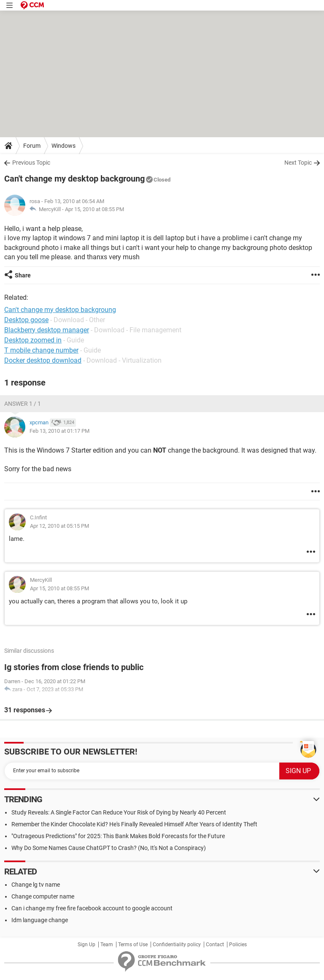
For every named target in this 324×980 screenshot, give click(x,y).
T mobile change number (41, 350)
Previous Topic (31, 163)
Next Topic (298, 163)
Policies (238, 945)
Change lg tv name (36, 885)
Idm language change (40, 920)
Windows (63, 146)
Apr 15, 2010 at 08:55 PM (94, 209)
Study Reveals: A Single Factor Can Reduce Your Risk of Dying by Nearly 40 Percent (119, 812)
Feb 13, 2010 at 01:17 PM (59, 431)
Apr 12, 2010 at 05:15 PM (59, 526)
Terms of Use (133, 945)
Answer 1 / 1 (23, 404)
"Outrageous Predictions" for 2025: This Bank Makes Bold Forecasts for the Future (118, 836)
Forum (32, 146)
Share (23, 275)
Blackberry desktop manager (47, 330)
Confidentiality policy (177, 945)
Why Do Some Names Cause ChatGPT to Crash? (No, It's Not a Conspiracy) (109, 848)
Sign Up (86, 945)
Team (107, 945)
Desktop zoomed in (33, 340)
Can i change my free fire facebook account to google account (92, 908)
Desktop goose (26, 320)
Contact (215, 945)
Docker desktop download (43, 360)
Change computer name (43, 896)
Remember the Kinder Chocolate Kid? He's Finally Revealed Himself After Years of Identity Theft (134, 824)
